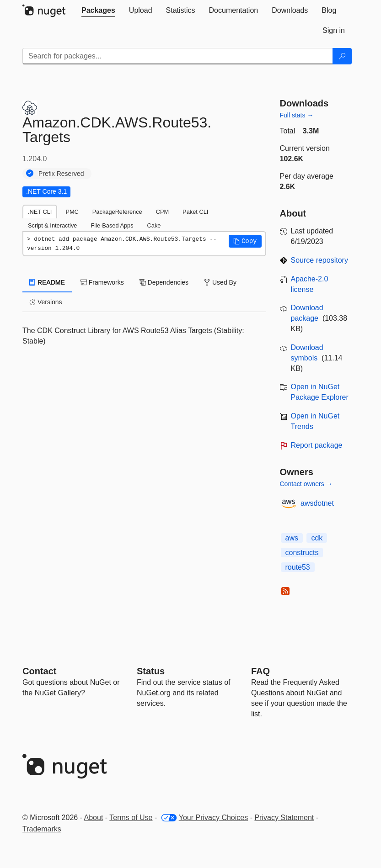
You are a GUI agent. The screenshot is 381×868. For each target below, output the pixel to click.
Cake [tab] (154, 225)
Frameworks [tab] (102, 282)
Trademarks (42, 829)
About (94, 818)
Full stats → (297, 115)
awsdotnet (317, 503)
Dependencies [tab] (164, 282)
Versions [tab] (46, 302)
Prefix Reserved (61, 174)
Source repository (319, 260)
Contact (39, 671)
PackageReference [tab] (117, 212)
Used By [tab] (220, 282)
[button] (245, 241)
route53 (298, 567)
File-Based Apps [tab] (112, 225)
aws (292, 538)
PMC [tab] (72, 212)
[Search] (342, 56)
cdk (317, 538)
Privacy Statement (284, 818)
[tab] (98, 11)
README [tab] (47, 282)
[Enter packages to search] (178, 56)
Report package (317, 445)
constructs (302, 553)
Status (151, 671)
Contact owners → (306, 484)
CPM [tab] (162, 212)
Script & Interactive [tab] (52, 225)
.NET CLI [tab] (40, 212)
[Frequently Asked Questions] (260, 671)
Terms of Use (131, 818)
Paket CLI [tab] (195, 212)
